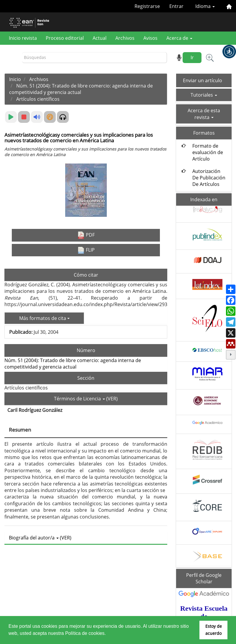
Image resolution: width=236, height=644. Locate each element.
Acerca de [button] (179, 38)
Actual (100, 38)
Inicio (15, 79)
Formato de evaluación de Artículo (208, 152)
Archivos (125, 38)
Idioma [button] (205, 6)
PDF (86, 235)
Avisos (150, 38)
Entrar (176, 6)
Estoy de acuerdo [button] (214, 630)
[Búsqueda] (95, 58)
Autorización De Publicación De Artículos (209, 178)
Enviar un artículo (203, 80)
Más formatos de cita (44, 318)
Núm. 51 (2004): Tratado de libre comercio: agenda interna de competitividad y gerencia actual (81, 89)
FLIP (86, 250)
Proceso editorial (65, 38)
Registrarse (147, 6)
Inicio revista (23, 38)
